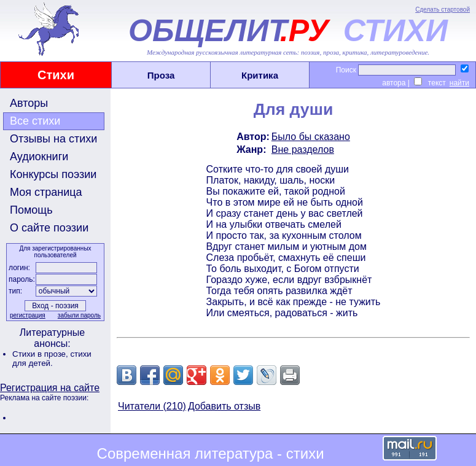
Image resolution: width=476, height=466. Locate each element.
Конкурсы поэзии (53, 174)
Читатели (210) (152, 406)
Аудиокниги (39, 157)
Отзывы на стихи (53, 139)
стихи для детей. (52, 359)
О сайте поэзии (49, 228)
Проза (161, 75)
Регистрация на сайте (50, 388)
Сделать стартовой (443, 10)
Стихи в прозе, (41, 354)
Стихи (56, 75)
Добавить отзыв (224, 406)
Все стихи (35, 121)
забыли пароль (79, 315)
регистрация (28, 315)
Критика (260, 75)
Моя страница (46, 192)
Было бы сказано (311, 137)
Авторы (29, 103)
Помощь (31, 210)
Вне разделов (303, 150)
